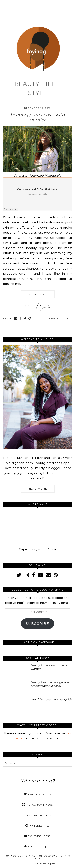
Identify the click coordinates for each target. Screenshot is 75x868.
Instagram (38, 805)
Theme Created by (37, 864)
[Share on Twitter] (25, 319)
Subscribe (37, 624)
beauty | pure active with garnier (38, 117)
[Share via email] (16, 319)
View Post (37, 294)
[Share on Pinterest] (30, 319)
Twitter (37, 794)
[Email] (49, 575)
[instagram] (27, 575)
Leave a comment (60, 319)
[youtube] (40, 575)
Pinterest (38, 826)
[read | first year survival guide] (15, 705)
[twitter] (19, 575)
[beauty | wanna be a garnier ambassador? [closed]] (15, 688)
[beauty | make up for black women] (15, 671)
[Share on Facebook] (20, 319)
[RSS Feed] (56, 575)
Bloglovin (38, 847)
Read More (38, 489)
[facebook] (33, 575)
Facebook (38, 815)
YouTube (38, 836)
